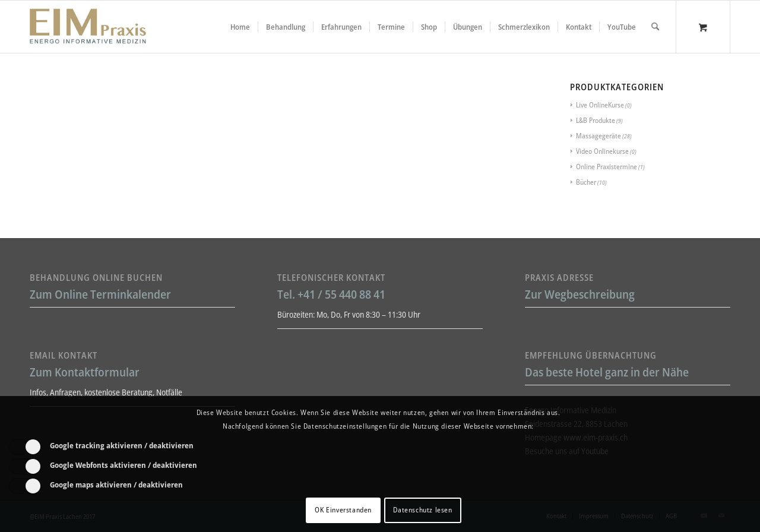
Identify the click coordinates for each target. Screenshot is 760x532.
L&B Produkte (596, 120)
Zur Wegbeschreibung (580, 294)
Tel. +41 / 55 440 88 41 (331, 294)
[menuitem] (240, 27)
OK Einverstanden (343, 510)
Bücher (586, 182)
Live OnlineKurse (600, 105)
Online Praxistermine (607, 167)
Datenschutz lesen (422, 510)
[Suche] (655, 27)
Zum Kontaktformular (85, 372)
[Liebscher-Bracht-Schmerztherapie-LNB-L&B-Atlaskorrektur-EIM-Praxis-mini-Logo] (88, 27)
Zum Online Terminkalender (100, 294)
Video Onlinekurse (602, 151)
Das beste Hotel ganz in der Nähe (607, 372)
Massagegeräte (598, 136)
